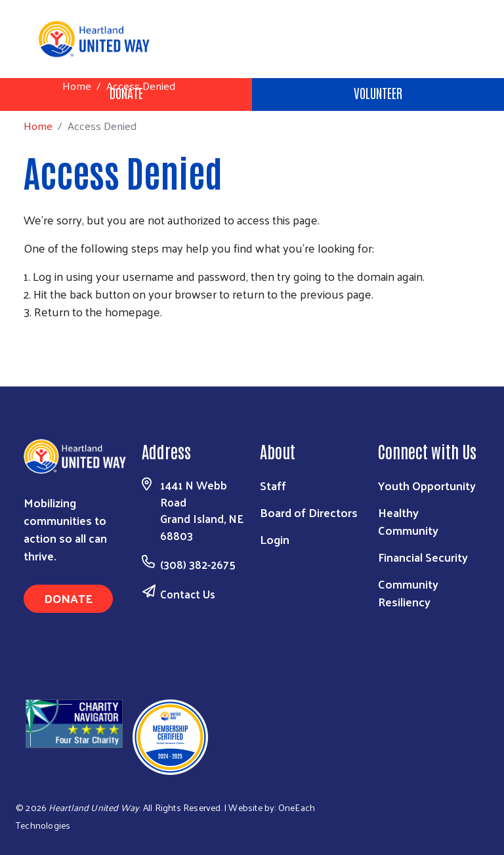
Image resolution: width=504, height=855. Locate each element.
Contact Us (188, 594)
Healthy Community (408, 521)
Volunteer (378, 93)
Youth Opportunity (427, 485)
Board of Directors (309, 512)
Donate (68, 598)
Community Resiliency (408, 593)
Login (275, 539)
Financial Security (423, 557)
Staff (273, 485)
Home (77, 86)
